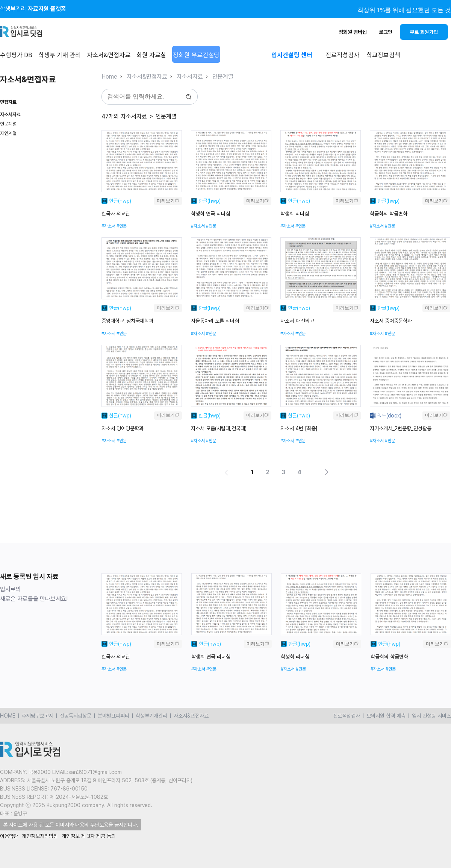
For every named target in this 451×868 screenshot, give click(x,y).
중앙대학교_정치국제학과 (127, 321)
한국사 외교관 (116, 214)
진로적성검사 (347, 716)
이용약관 (9, 836)
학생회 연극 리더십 (210, 214)
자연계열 (8, 133)
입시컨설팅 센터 (292, 55)
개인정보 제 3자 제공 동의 (89, 836)
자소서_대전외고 (297, 321)
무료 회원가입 (424, 32)
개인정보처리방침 (40, 836)
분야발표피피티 (114, 716)
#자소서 (108, 226)
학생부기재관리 (151, 716)
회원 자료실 (151, 55)
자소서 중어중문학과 (391, 321)
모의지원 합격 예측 (386, 716)
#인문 (122, 226)
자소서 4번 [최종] (299, 428)
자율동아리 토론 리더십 (215, 321)
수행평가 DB (16, 55)
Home (109, 77)
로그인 (386, 32)
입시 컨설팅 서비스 (431, 716)
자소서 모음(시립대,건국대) (219, 428)
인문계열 (8, 124)
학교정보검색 (383, 55)
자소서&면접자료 (109, 55)
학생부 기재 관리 (60, 55)
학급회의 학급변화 (389, 214)
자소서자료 (190, 77)
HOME (8, 716)
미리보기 (166, 201)
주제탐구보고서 (38, 716)
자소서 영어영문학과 (123, 428)
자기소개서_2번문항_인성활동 (401, 428)
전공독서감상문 (76, 716)
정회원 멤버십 (353, 32)
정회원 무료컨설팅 (196, 55)
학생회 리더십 (295, 214)
